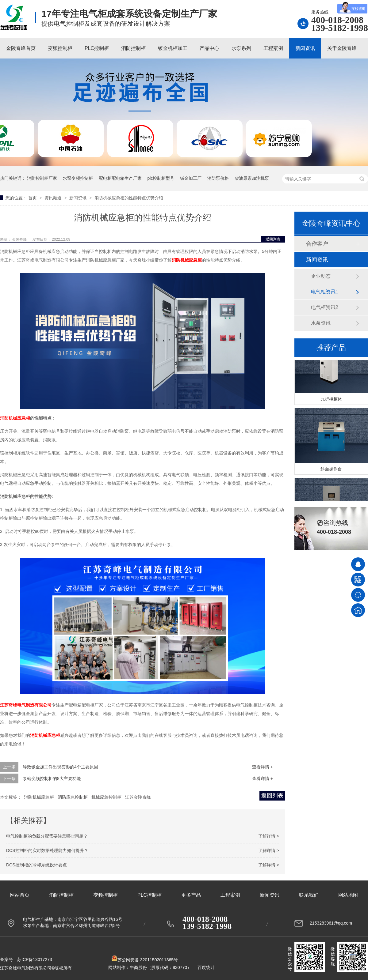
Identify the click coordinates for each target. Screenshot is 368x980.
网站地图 (348, 895)
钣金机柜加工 (173, 48)
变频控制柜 (60, 48)
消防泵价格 (218, 178)
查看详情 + (263, 767)
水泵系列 (241, 48)
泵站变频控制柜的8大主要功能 (52, 778)
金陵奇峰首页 (21, 48)
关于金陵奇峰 (342, 48)
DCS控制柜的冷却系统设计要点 (36, 865)
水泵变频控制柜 (78, 178)
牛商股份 (138, 967)
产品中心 (209, 48)
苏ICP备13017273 (35, 959)
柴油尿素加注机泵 (252, 178)
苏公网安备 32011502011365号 (145, 960)
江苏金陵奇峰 (138, 797)
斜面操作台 (331, 470)
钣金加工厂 (191, 178)
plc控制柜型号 (161, 178)
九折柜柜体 (331, 400)
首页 (33, 198)
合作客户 (317, 244)
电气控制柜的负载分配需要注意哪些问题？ (47, 836)
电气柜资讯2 (325, 307)
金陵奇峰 (20, 239)
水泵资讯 (321, 323)
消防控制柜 (133, 48)
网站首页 (20, 895)
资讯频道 (54, 198)
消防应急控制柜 (73, 797)
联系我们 (309, 895)
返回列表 (273, 239)
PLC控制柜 (97, 48)
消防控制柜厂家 (42, 178)
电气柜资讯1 (325, 292)
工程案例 (273, 48)
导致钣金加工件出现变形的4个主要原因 (60, 767)
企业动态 (321, 276)
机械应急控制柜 (106, 797)
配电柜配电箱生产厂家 (120, 178)
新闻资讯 (305, 48)
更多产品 (191, 895)
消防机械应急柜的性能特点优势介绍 (129, 198)
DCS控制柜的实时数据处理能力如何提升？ (47, 850)
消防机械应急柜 (15, 418)
